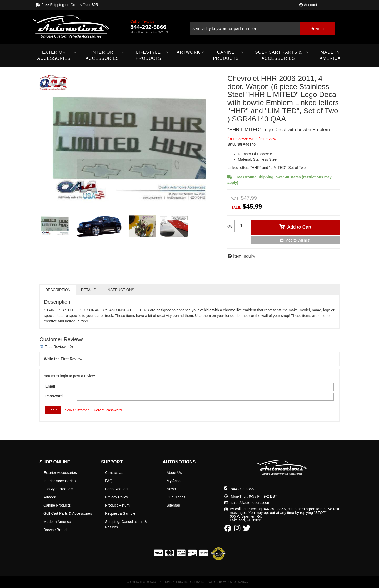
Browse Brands (56, 530)
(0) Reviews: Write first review (252, 139)
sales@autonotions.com (251, 503)
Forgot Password (108, 410)
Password (54, 396)
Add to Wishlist (298, 240)
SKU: (232, 144)
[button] (262, 27)
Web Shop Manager (237, 582)
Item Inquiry (244, 256)
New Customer (77, 410)
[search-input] (245, 29)
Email (50, 386)
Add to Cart (299, 227)
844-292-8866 (242, 489)
